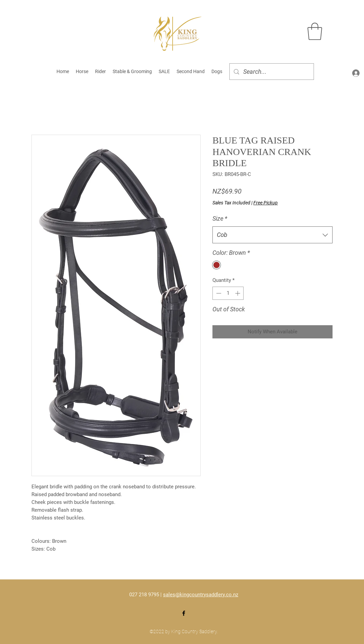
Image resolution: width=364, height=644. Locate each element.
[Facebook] (184, 613)
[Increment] (238, 293)
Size (220, 218)
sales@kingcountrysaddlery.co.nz (201, 595)
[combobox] (272, 235)
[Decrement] (218, 293)
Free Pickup (266, 203)
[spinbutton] (228, 293)
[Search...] (271, 72)
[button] (315, 31)
